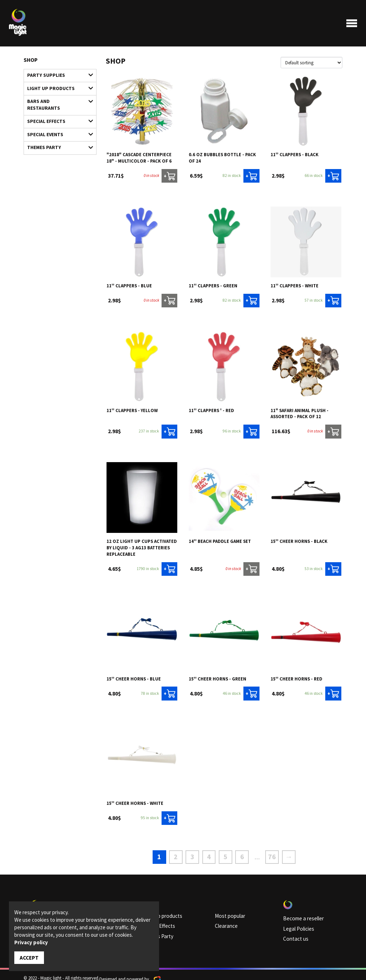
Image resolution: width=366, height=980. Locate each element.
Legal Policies (296, 922)
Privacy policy (31, 943)
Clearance (224, 919)
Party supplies (57, 74)
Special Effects (57, 107)
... (252, 853)
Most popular (228, 910)
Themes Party (57, 130)
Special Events (57, 119)
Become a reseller (300, 913)
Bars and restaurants (57, 96)
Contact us (294, 931)
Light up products (57, 85)
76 (264, 853)
